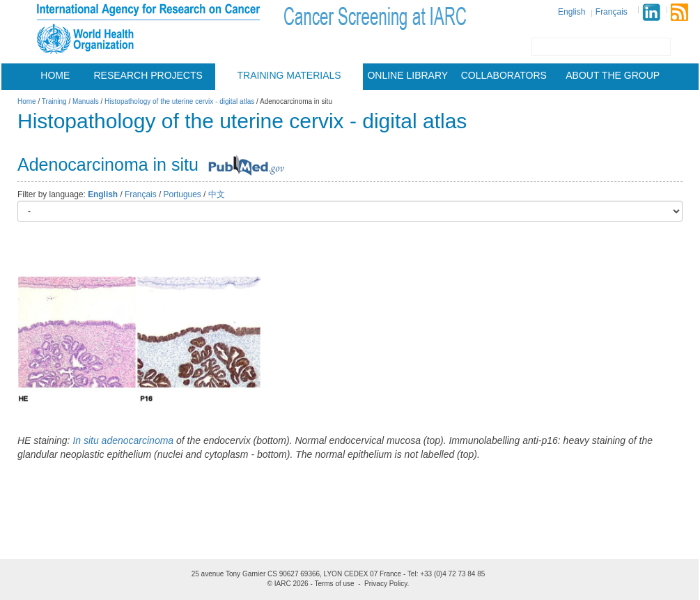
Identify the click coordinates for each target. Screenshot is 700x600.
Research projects (148, 75)
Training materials (289, 75)
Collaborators (504, 75)
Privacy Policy (386, 584)
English (571, 12)
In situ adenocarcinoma (123, 440)
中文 (217, 194)
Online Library (407, 75)
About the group (613, 75)
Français (612, 12)
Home (55, 75)
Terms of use (334, 584)
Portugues (182, 194)
